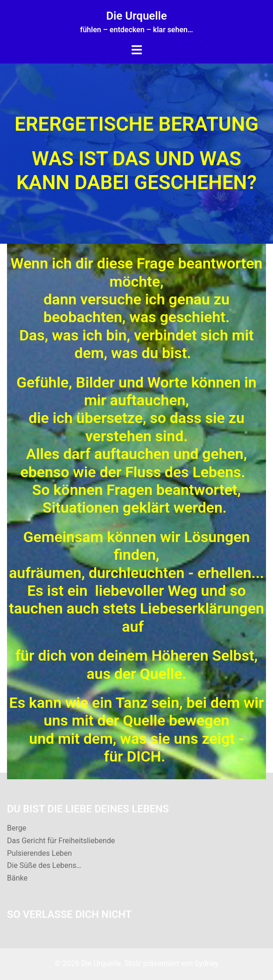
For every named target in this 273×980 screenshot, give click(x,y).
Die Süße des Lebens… (44, 865)
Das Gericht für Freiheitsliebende (61, 841)
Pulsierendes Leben (39, 853)
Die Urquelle (136, 16)
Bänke (17, 878)
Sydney (206, 963)
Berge (17, 828)
